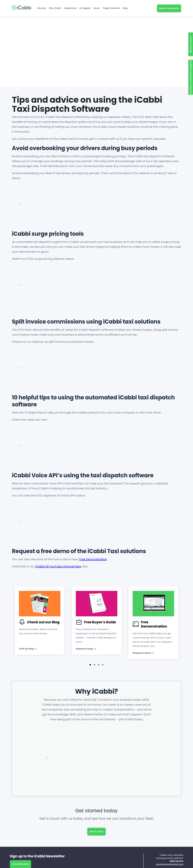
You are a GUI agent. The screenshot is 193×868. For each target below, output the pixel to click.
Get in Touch (97, 836)
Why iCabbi (55, 8)
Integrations (70, 8)
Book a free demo (169, 8)
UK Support (85, 8)
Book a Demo (191, 44)
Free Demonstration (93, 559)
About (97, 8)
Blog (125, 8)
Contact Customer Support (191, 77)
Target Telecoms (111, 8)
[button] (90, 669)
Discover (42, 8)
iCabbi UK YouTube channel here (58, 566)
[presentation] (23, 632)
